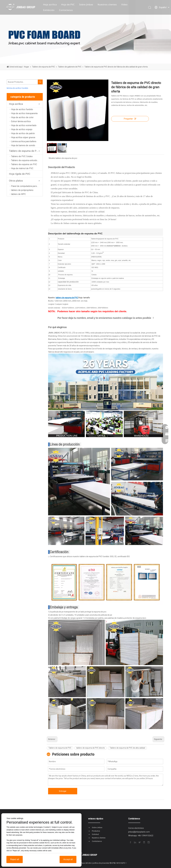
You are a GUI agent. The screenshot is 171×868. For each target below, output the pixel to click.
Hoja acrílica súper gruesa (23, 137)
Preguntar (130, 119)
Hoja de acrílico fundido (22, 109)
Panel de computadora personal (26, 186)
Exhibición (49, 10)
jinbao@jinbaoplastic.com (139, 832)
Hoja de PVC (68, 5)
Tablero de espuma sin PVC (24, 164)
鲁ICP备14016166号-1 (118, 863)
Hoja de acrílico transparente (24, 113)
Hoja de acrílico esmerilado (24, 125)
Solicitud (95, 834)
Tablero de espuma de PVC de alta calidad (127, 748)
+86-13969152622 (145, 836)
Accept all (68, 859)
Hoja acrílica (50, 5)
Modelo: (52, 158)
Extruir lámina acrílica (21, 121)
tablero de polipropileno (22, 190)
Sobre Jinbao (86, 5)
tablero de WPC (18, 194)
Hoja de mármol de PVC (22, 168)
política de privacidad (101, 863)
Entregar (63, 791)
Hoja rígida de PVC (20, 174)
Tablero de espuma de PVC (24, 151)
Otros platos (16, 181)
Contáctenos (66, 10)
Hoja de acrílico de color (22, 117)
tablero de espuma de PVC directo (91, 748)
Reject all (15, 859)
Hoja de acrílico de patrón (23, 133)
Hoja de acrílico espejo (22, 129)
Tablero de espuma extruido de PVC (27, 160)
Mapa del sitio (86, 863)
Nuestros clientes (107, 5)
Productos (96, 831)
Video (124, 5)
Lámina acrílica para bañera (24, 141)
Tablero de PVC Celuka (22, 156)
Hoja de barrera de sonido (23, 145)
